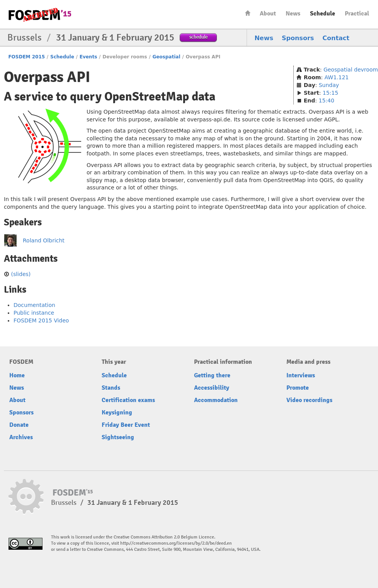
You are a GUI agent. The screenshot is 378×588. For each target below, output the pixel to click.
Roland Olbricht (44, 240)
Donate (19, 425)
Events (89, 57)
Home (248, 13)
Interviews (301, 375)
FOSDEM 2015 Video (41, 320)
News (293, 14)
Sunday (329, 85)
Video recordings (309, 400)
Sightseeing (118, 437)
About (268, 14)
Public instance (34, 313)
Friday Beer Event (126, 425)
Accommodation (216, 400)
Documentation (34, 305)
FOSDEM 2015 (26, 57)
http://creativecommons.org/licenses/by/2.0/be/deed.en (176, 543)
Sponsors (298, 38)
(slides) (21, 274)
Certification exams (128, 400)
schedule (198, 37)
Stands (111, 388)
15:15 (330, 93)
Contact (336, 38)
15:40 (326, 101)
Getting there (212, 375)
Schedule (323, 14)
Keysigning (117, 412)
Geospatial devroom (351, 70)
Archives (21, 437)
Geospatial (166, 57)
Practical (357, 14)
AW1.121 (337, 77)
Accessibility (212, 388)
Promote (298, 388)
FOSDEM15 (40, 15)
